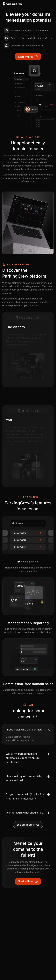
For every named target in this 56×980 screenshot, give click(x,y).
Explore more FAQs (28, 825)
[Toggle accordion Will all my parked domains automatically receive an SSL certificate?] (28, 758)
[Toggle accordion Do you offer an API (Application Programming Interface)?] (28, 797)
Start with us (28, 57)
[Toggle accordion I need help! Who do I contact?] (28, 730)
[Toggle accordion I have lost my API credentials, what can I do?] (28, 778)
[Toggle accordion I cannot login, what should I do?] (28, 813)
